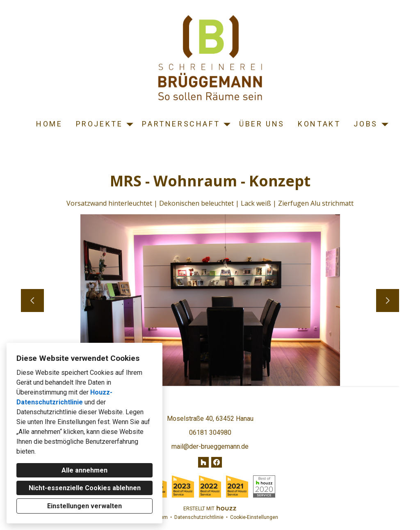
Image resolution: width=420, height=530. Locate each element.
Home (49, 124)
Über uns (262, 124)
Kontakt (319, 124)
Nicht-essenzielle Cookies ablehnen (85, 488)
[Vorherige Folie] (32, 301)
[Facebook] (217, 462)
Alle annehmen (84, 470)
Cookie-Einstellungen (254, 517)
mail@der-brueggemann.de (210, 446)
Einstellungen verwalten (84, 506)
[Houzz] (203, 462)
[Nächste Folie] (388, 301)
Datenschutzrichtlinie (199, 517)
